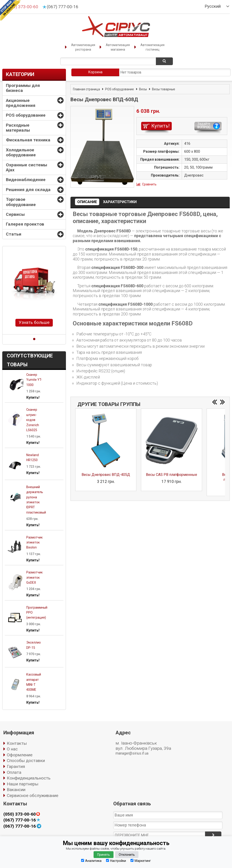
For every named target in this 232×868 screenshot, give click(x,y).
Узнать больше (34, 322)
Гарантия (16, 766)
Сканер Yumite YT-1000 (34, 380)
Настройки (116, 861)
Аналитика (91, 861)
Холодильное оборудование (21, 152)
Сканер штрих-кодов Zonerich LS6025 (33, 420)
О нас (12, 749)
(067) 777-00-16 (63, 7)
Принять (104, 855)
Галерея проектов (25, 224)
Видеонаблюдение (26, 180)
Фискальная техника (28, 140)
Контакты (17, 743)
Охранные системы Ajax (27, 167)
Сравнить (149, 184)
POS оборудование (26, 115)
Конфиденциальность (29, 778)
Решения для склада (28, 190)
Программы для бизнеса (23, 88)
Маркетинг (141, 861)
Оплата (14, 772)
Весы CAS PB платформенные (172, 475)
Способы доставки (26, 761)
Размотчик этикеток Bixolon (34, 542)
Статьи (14, 234)
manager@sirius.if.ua (132, 753)
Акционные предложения (21, 103)
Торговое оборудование (21, 202)
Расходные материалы (18, 128)
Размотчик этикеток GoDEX (34, 577)
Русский (213, 6)
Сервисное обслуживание (33, 795)
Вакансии (16, 790)
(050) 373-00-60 (20, 814)
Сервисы (15, 214)
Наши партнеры (23, 784)
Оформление (20, 755)
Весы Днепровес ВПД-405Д (106, 475)
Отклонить (127, 855)
